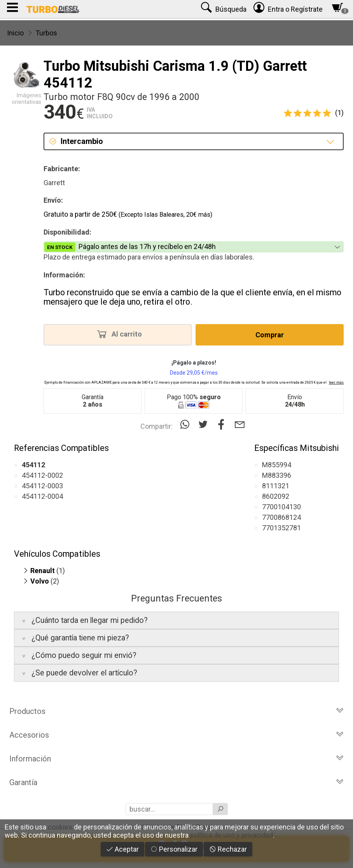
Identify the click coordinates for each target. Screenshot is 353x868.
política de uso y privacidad (232, 835)
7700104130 (281, 507)
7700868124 (281, 517)
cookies (60, 827)
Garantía (176, 782)
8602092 (276, 496)
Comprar (270, 335)
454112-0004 (42, 496)
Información (176, 759)
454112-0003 (42, 486)
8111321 (276, 486)
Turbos (46, 33)
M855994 (277, 465)
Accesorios (176, 735)
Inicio (15, 33)
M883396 (277, 475)
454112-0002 (42, 475)
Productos (176, 711)
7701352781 (281, 528)
